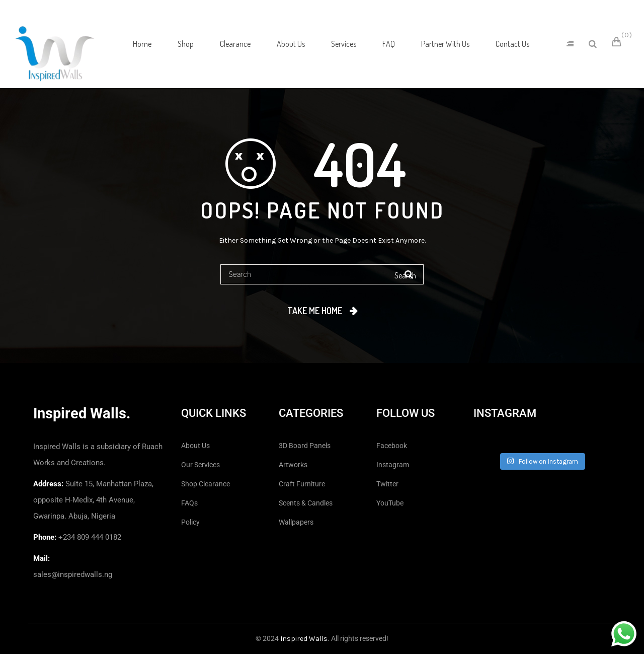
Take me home (315, 311)
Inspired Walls (304, 639)
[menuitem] (142, 44)
